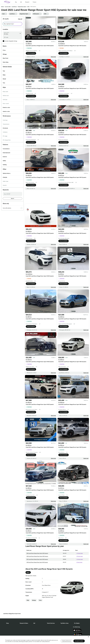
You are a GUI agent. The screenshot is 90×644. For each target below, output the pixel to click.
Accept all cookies (79, 641)
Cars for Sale (8, 7)
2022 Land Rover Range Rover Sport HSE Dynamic (37, 563)
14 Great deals (79, 569)
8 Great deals (79, 572)
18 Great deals (79, 566)
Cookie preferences (67, 641)
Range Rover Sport (22, 7)
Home (2, 7)
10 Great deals (79, 563)
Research (27, 2)
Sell (21, 2)
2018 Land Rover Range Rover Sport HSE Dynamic (37, 572)
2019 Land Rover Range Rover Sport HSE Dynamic (37, 569)
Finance (34, 2)
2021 (28, 7)
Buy (16, 2)
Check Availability (31, 53)
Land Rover (14, 7)
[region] (45, 640)
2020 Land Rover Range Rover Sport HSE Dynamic (37, 566)
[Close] (88, 637)
